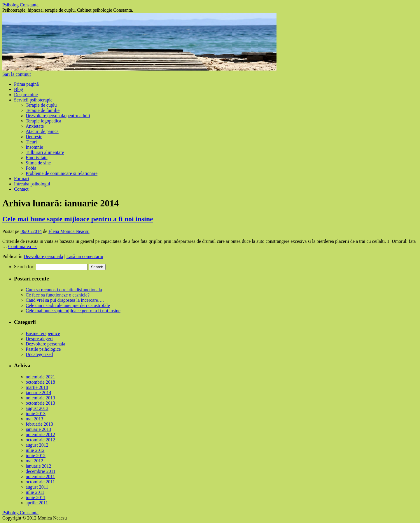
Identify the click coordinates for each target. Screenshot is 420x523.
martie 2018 (37, 387)
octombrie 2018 (40, 382)
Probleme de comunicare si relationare (62, 173)
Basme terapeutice (43, 333)
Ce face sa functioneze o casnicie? (58, 295)
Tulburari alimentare (45, 152)
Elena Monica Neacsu (69, 231)
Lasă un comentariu (85, 256)
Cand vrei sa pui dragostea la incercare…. (65, 300)
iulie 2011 (35, 492)
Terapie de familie (43, 110)
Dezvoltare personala (43, 256)
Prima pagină (26, 84)
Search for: (24, 267)
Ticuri (31, 142)
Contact (21, 189)
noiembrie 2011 (40, 477)
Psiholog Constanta (20, 5)
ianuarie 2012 (38, 466)
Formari (22, 179)
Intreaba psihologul (32, 184)
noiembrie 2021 (40, 377)
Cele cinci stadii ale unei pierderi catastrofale (68, 305)
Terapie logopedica (43, 121)
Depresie (34, 137)
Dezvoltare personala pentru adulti (58, 116)
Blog (19, 89)
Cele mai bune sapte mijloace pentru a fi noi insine (78, 219)
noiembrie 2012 (40, 435)
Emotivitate (37, 158)
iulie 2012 (35, 450)
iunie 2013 (36, 414)
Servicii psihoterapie (33, 100)
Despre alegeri (39, 339)
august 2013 (37, 408)
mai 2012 (34, 461)
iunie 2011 (35, 497)
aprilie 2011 (37, 503)
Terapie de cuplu (41, 105)
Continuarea (22, 246)
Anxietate (35, 126)
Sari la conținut (17, 74)
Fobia (31, 168)
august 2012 (37, 445)
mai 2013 (34, 419)
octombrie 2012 (40, 440)
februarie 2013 (39, 424)
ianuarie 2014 (38, 393)
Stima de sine (38, 163)
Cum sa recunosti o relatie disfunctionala (64, 290)
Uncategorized (39, 354)
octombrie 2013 (40, 403)
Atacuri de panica (42, 131)
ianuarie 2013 (38, 429)
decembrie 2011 (41, 471)
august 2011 (37, 487)
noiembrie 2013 (40, 398)
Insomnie (34, 147)
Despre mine (26, 95)
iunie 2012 (36, 456)
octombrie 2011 (40, 482)
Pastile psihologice (43, 349)
